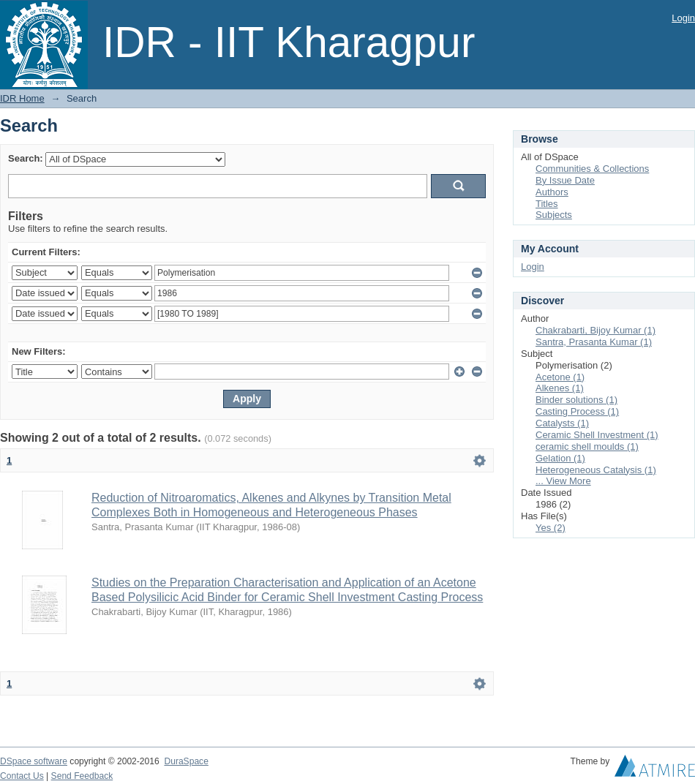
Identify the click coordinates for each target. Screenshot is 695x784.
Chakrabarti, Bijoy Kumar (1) (596, 330)
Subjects (554, 215)
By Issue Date (565, 180)
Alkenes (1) (560, 388)
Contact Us (22, 776)
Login (683, 18)
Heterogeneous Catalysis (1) (596, 470)
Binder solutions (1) (576, 400)
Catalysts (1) (562, 423)
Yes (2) (551, 528)
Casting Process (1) (577, 411)
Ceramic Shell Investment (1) (597, 435)
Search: (26, 158)
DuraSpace (186, 761)
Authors (552, 192)
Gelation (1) (560, 458)
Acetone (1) (560, 377)
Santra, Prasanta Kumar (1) (594, 342)
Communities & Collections (592, 169)
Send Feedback (82, 776)
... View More (563, 481)
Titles (547, 204)
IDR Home (22, 98)
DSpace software (34, 761)
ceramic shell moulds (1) (587, 446)
